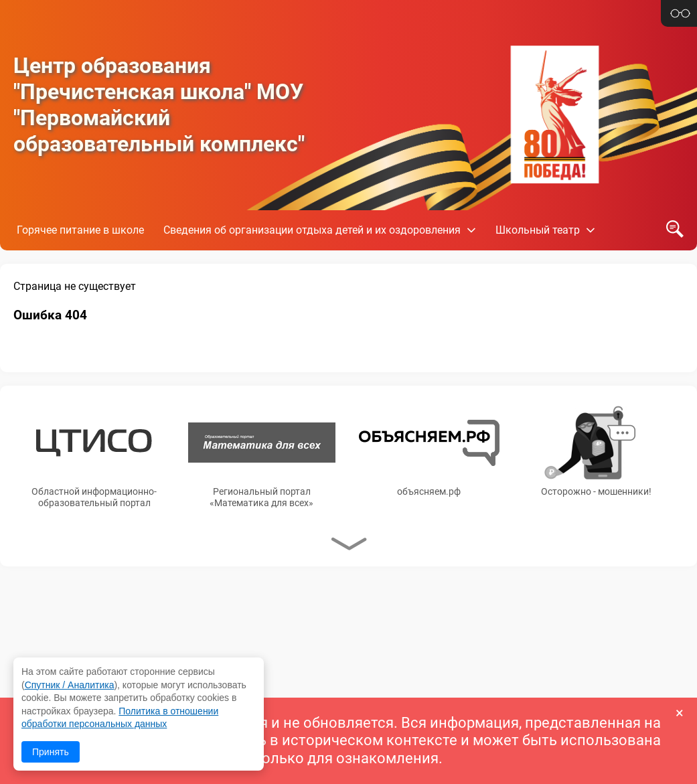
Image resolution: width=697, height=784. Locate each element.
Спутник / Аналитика (70, 685)
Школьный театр (538, 230)
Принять (51, 752)
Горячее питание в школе (80, 230)
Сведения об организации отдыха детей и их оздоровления (312, 230)
